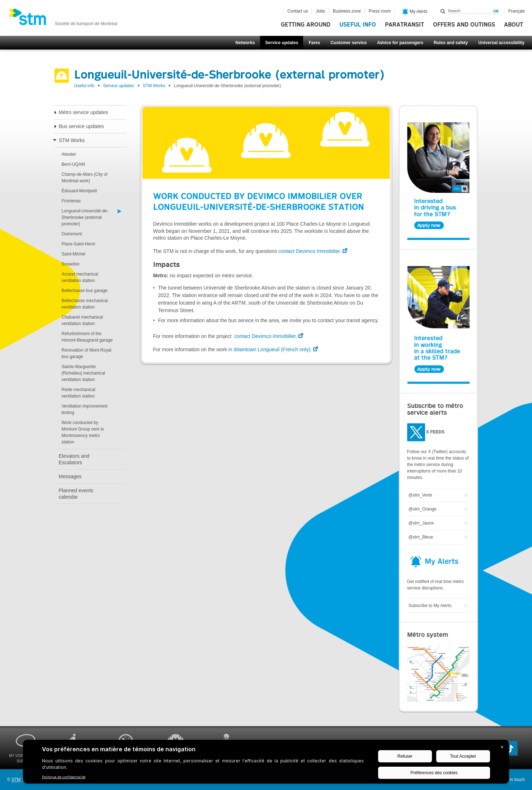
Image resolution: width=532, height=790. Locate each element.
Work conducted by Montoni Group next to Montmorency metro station (83, 432)
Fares (314, 43)
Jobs (320, 11)
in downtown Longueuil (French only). (270, 349)
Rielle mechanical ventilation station (79, 393)
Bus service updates (81, 126)
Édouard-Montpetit (79, 191)
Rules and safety (451, 43)
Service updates (282, 43)
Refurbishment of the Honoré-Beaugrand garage (87, 337)
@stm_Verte (420, 495)
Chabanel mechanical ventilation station (82, 320)
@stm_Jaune (421, 523)
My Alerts (415, 12)
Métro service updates (84, 112)
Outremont (72, 234)
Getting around (306, 25)
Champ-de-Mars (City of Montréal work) (85, 178)
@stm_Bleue (421, 537)
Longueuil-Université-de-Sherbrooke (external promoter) (85, 217)
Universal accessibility (501, 43)
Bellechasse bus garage (85, 291)
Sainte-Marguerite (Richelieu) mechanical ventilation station (83, 373)
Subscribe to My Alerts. (431, 606)
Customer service (349, 43)
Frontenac (71, 201)
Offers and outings (464, 25)
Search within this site (443, 11)
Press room (380, 11)
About (514, 25)
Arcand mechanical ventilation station (80, 277)
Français (517, 11)
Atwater (69, 154)
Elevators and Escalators (74, 459)
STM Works (154, 86)
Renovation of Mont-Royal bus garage (87, 353)
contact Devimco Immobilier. (310, 251)
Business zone (347, 11)
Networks (245, 43)
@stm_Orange (423, 509)
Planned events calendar (76, 494)
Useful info (358, 25)
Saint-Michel (74, 254)
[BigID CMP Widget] (266, 763)
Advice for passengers (400, 43)
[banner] (63, 19)
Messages (70, 476)
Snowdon (71, 264)
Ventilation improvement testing (85, 409)
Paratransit (404, 25)
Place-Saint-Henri (79, 244)
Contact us (298, 11)
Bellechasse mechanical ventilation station (85, 304)
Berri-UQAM (73, 164)
